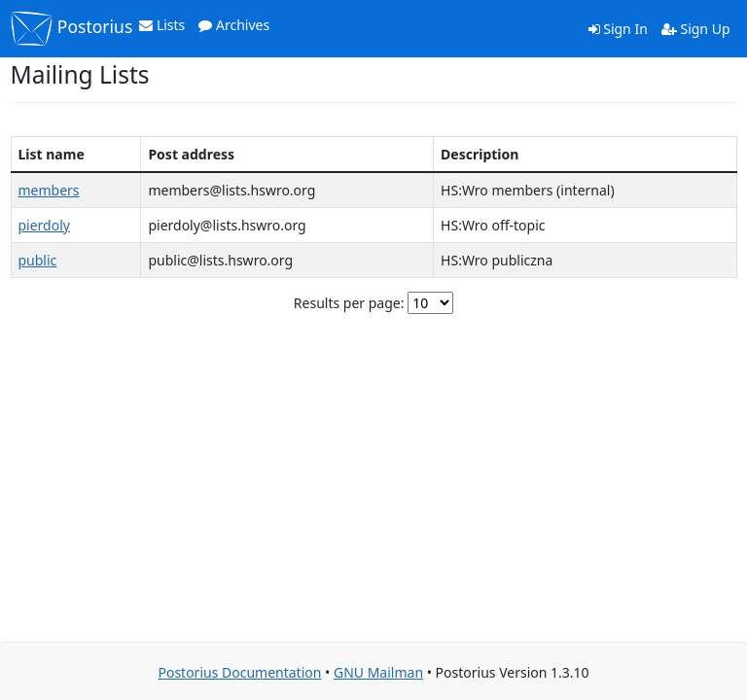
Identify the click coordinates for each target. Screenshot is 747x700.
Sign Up (696, 29)
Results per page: (349, 303)
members (49, 190)
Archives (234, 25)
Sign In (618, 29)
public (38, 260)
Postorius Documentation (239, 672)
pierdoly (44, 225)
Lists (162, 25)
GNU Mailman (378, 672)
